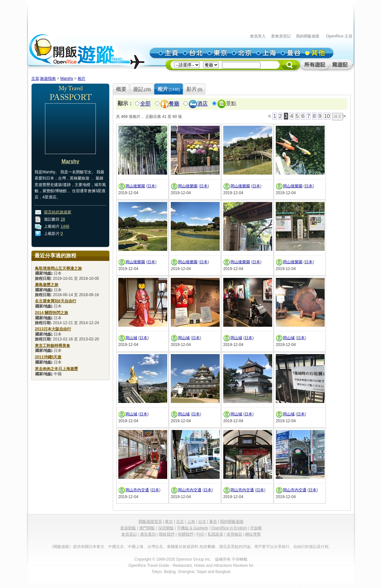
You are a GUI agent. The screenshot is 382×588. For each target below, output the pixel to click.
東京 (169, 522)
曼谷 (213, 522)
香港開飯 (128, 528)
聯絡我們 (167, 534)
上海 (191, 522)
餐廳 (174, 104)
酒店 (202, 104)
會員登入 (258, 36)
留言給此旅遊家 (58, 212)
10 (327, 116)
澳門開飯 (147, 528)
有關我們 (185, 534)
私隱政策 (215, 534)
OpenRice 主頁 (339, 36)
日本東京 (96, 547)
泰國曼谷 (175, 547)
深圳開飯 (166, 528)
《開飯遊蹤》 (61, 547)
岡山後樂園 (135, 186)
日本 (151, 186)
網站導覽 (253, 534)
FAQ (200, 534)
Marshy (67, 79)
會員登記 (129, 534)
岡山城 (131, 338)
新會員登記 (281, 36)
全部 (145, 104)
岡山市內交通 (137, 490)
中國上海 (136, 547)
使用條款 (234, 534)
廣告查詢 (148, 534)
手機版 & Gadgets (193, 528)
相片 (81, 79)
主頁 (35, 79)
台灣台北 (155, 547)
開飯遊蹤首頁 (150, 522)
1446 (65, 226)
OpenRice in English (229, 528)
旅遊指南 (48, 79)
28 (63, 219)
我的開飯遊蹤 (308, 36)
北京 (180, 522)
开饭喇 (256, 528)
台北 (202, 522)
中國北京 (116, 547)
